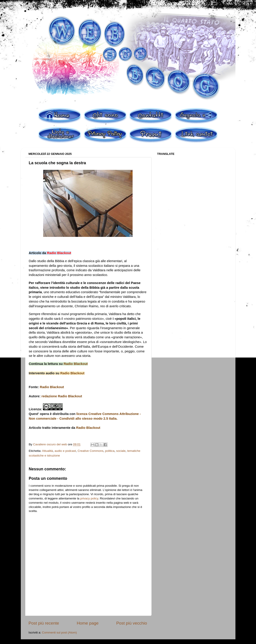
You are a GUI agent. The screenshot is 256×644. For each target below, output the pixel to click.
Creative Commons (91, 451)
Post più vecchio (132, 623)
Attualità (48, 451)
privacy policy (89, 498)
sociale (121, 451)
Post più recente (44, 623)
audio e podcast (65, 451)
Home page (88, 623)
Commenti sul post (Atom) (59, 632)
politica (110, 451)
